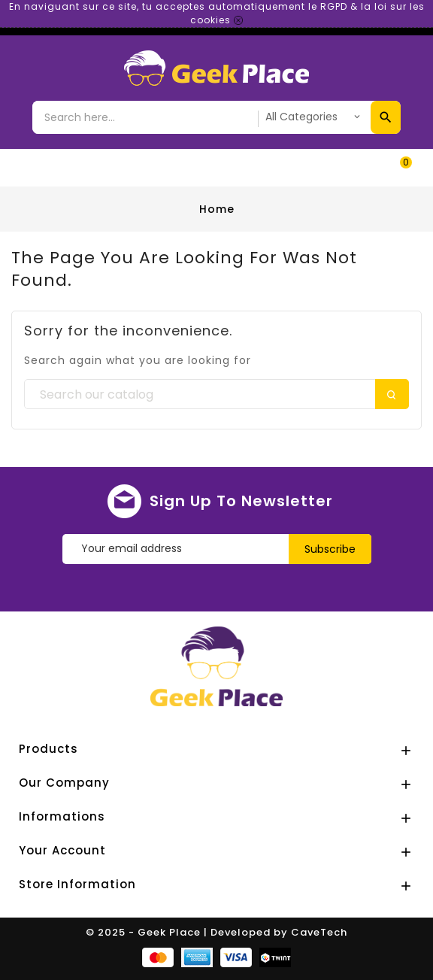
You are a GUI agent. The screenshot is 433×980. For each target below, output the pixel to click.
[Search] (216, 395)
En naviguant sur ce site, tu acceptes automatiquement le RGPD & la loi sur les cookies (217, 13)
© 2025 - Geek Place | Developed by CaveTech (216, 932)
